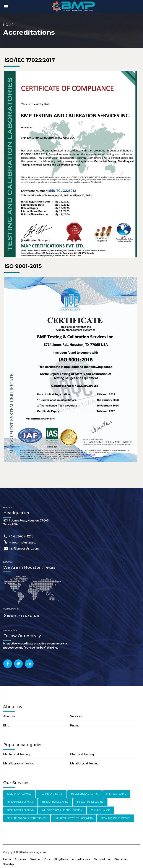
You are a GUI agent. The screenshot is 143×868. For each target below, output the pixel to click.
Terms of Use (102, 859)
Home (8, 25)
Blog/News (61, 859)
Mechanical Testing (16, 754)
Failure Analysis (100, 810)
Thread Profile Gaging (20, 802)
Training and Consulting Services (27, 818)
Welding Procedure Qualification (62, 810)
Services (76, 716)
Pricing (75, 725)
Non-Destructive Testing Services (74, 818)
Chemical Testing (82, 754)
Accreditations (81, 859)
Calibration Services (19, 794)
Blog (6, 725)
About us (9, 716)
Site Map (9, 864)
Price (47, 859)
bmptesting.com (36, 852)
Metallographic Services (115, 818)
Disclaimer (121, 859)
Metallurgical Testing (84, 763)
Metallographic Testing (19, 763)
